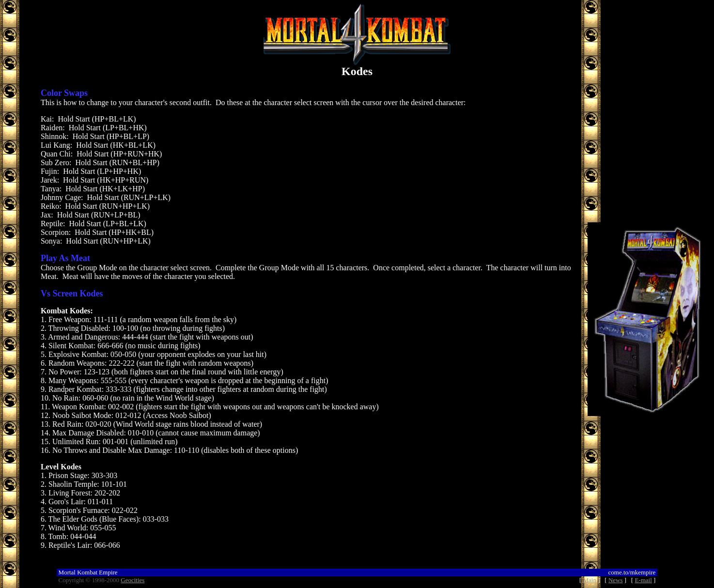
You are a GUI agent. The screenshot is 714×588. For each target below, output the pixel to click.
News (616, 580)
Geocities (132, 580)
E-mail (643, 580)
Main (590, 580)
